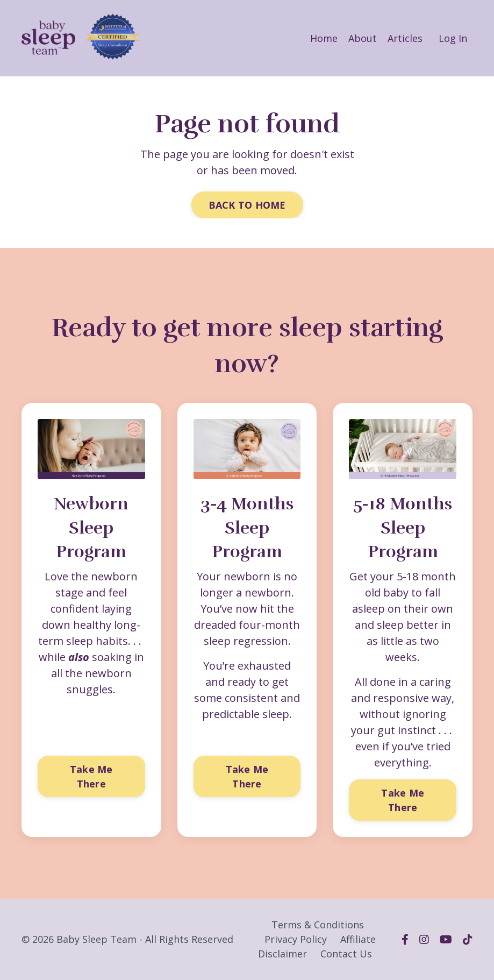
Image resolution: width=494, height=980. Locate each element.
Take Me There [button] (91, 776)
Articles (405, 38)
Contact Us (346, 954)
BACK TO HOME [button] (247, 205)
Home (324, 38)
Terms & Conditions (318, 925)
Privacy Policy (296, 939)
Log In (453, 38)
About (363, 38)
